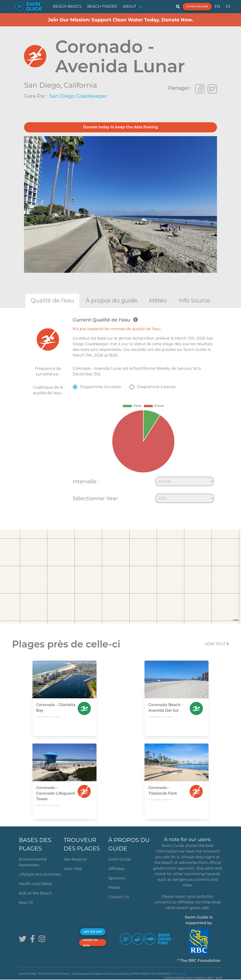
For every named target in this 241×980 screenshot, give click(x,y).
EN (217, 6)
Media (114, 888)
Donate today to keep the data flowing (120, 127)
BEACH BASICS (67, 6)
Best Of (26, 903)
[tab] (52, 300)
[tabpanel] (120, 411)
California (80, 85)
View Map (73, 869)
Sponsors (117, 878)
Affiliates (116, 869)
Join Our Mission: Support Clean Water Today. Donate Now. (121, 20)
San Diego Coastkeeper (78, 96)
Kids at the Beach (35, 893)
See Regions (75, 859)
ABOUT (130, 6)
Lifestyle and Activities (40, 874)
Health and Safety (36, 884)
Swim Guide (120, 859)
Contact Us (119, 897)
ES (228, 6)
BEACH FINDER (102, 6)
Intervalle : (86, 481)
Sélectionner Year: (96, 498)
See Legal (179, 974)
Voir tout (217, 644)
